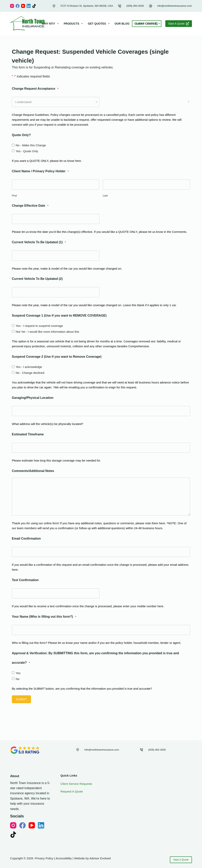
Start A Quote (179, 24)
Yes (18, 673)
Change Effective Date (30, 206)
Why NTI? (51, 24)
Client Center (148, 24)
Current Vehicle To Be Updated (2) (37, 279)
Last (105, 196)
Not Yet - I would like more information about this (47, 332)
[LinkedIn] (29, 6)
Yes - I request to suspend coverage (39, 326)
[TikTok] (34, 6)
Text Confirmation (25, 580)
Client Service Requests (76, 784)
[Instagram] (12, 6)
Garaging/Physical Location (33, 398)
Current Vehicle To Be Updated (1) (39, 242)
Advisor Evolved (100, 858)
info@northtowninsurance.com (175, 6)
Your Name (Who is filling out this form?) (44, 617)
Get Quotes (100, 24)
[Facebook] (18, 6)
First (14, 196)
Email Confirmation (26, 539)
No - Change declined (30, 373)
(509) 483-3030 (135, 6)
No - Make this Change (31, 145)
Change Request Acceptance (35, 89)
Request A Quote (72, 791)
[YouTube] (23, 6)
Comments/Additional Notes (33, 471)
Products (74, 24)
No (17, 679)
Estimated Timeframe (28, 434)
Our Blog (122, 24)
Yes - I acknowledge (29, 367)
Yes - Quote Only (27, 151)
